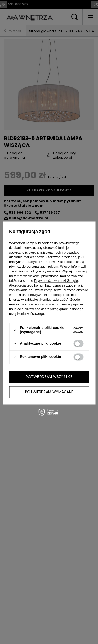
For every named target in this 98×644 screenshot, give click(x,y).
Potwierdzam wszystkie (49, 377)
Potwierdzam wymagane (49, 392)
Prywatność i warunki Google (56, 281)
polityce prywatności (44, 271)
